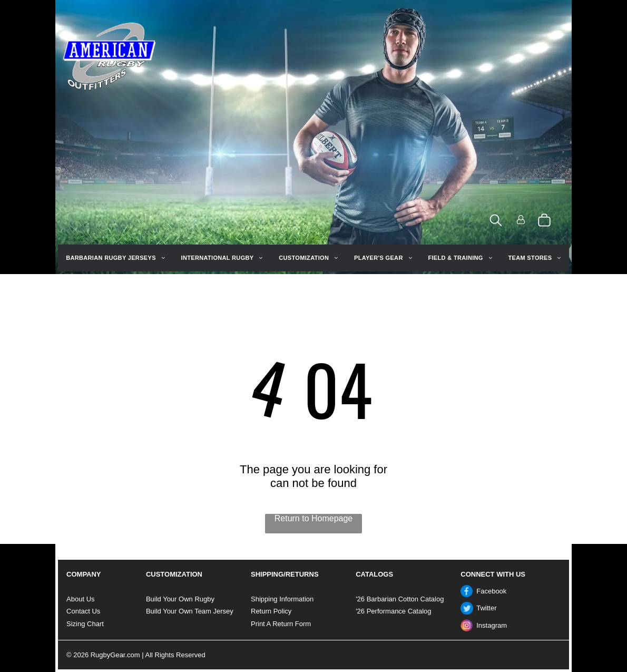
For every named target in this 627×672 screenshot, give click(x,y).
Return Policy (271, 611)
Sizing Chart (85, 624)
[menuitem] (115, 258)
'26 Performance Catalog (393, 611)
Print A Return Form (281, 624)
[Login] (521, 221)
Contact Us (83, 611)
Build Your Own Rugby (180, 599)
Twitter (486, 608)
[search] (496, 221)
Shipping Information (282, 599)
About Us (80, 599)
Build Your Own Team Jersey (190, 611)
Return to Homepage (314, 518)
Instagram (492, 625)
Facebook (491, 591)
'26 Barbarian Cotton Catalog (400, 599)
